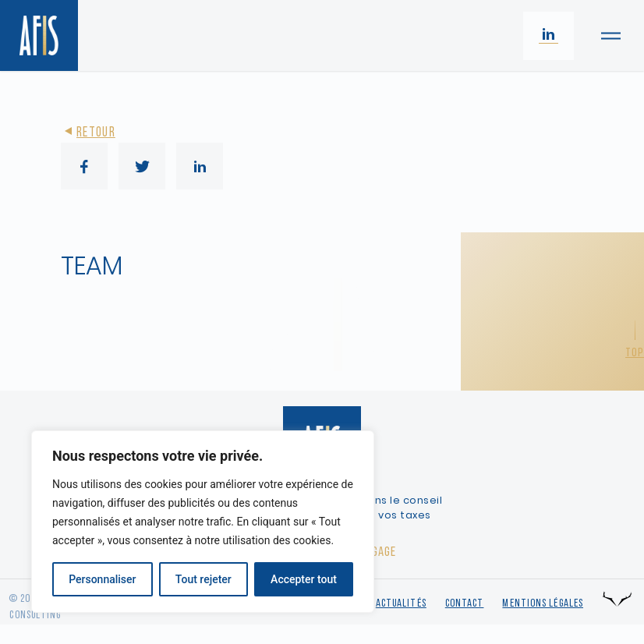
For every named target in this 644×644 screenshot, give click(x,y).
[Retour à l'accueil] (39, 35)
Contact (465, 604)
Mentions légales (543, 604)
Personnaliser (102, 579)
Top (635, 353)
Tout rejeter (203, 579)
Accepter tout (304, 579)
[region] (203, 522)
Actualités (401, 604)
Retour (88, 133)
